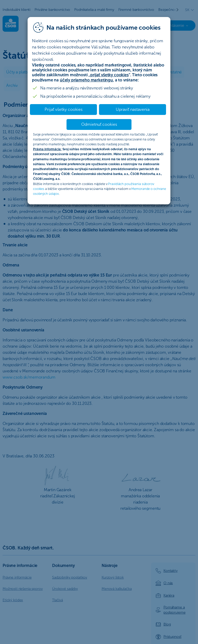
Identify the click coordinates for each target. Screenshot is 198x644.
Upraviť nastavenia (133, 109)
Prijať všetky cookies (64, 109)
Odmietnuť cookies (99, 124)
